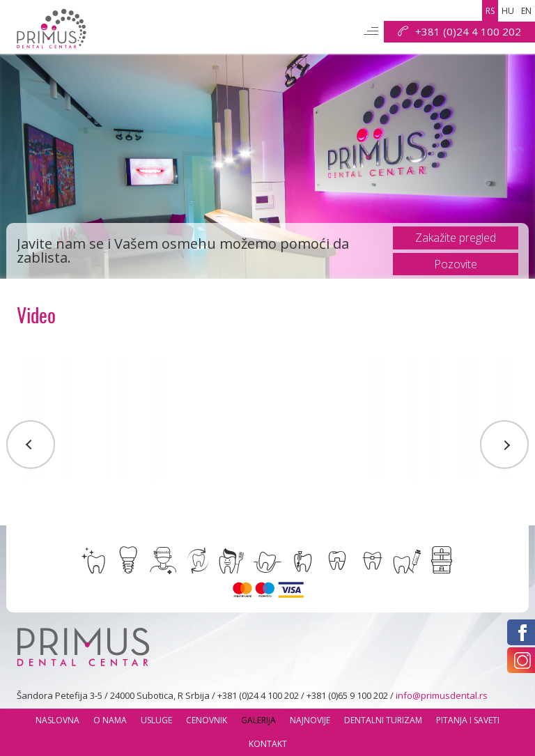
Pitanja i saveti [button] (468, 720)
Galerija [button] (258, 720)
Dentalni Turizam (383, 720)
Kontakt (268, 744)
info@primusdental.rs (442, 695)
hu (508, 11)
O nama (110, 720)
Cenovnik (207, 720)
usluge (156, 720)
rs (490, 11)
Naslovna (57, 720)
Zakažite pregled (456, 238)
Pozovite (456, 264)
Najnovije (310, 720)
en (526, 11)
